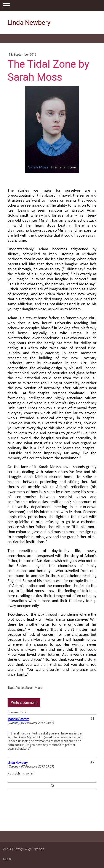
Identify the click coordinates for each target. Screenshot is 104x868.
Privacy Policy (22, 849)
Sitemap (39, 849)
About (7, 849)
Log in (7, 859)
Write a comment (24, 703)
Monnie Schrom (18, 719)
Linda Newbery (18, 763)
